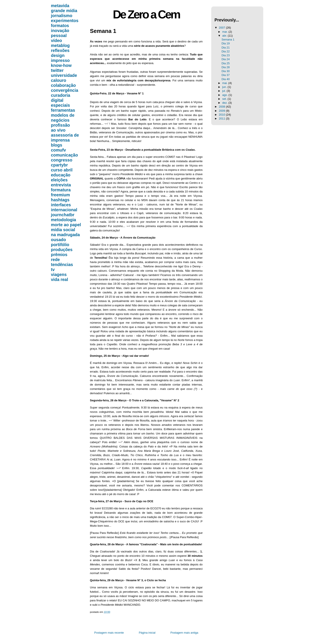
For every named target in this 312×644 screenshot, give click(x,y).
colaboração (63, 85)
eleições (59, 180)
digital (57, 100)
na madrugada (65, 235)
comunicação (64, 155)
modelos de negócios (63, 118)
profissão (60, 125)
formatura (61, 190)
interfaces (61, 205)
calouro (58, 80)
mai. (225, 83)
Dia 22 (226, 51)
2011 (222, 119)
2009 (222, 111)
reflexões (60, 50)
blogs (57, 145)
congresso (62, 160)
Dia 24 (226, 59)
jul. (224, 91)
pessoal (59, 36)
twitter (57, 70)
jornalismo (62, 16)
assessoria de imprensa (65, 138)
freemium (60, 195)
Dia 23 (226, 55)
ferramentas (63, 110)
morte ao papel (66, 225)
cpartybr (59, 165)
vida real (59, 279)
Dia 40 (226, 79)
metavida (60, 6)
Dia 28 (226, 67)
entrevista (61, 185)
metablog (60, 45)
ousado (58, 240)
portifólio (60, 245)
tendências (62, 265)
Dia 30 (226, 71)
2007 (222, 28)
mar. (225, 32)
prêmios (59, 255)
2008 (222, 107)
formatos (60, 26)
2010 (222, 115)
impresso (60, 60)
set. (225, 99)
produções (62, 250)
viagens (59, 274)
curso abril (62, 170)
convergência (65, 90)
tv (53, 270)
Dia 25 (226, 63)
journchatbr (63, 215)
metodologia (63, 220)
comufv (58, 150)
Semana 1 (103, 31)
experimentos (65, 21)
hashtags (60, 200)
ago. (225, 95)
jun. (225, 87)
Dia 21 (226, 48)
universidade (64, 75)
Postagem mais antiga (184, 633)
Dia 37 (226, 75)
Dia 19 (226, 43)
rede (55, 260)
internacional (64, 210)
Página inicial (147, 633)
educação (61, 175)
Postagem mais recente (109, 633)
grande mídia (64, 11)
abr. (225, 36)
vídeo (56, 40)
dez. (225, 103)
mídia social (63, 230)
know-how (61, 65)
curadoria (61, 95)
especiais (60, 105)
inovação (60, 31)
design (58, 55)
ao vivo (58, 130)
